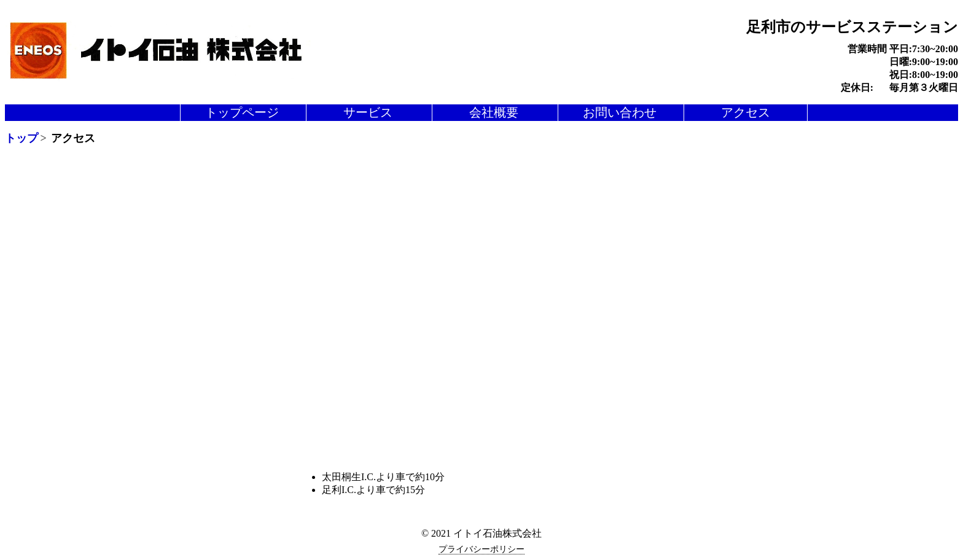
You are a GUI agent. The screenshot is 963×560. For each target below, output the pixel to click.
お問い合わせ (620, 112)
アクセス (746, 112)
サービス (368, 112)
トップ (21, 138)
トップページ (242, 112)
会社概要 (494, 112)
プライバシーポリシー (481, 549)
